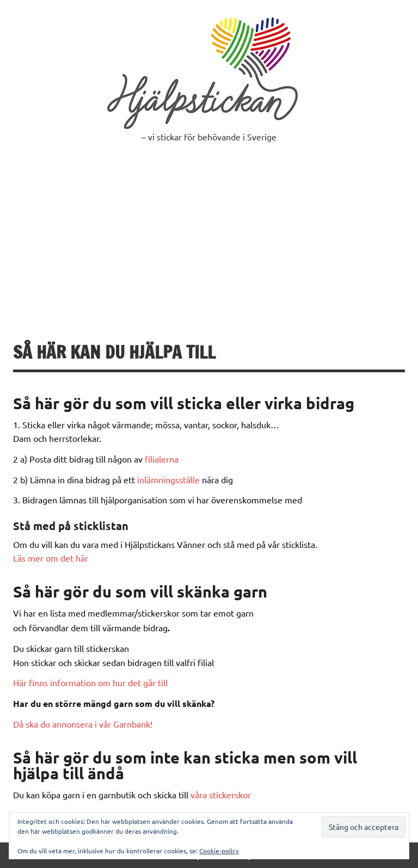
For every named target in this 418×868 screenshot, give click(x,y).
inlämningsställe (168, 479)
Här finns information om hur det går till (90, 682)
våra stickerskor (221, 795)
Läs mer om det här (51, 558)
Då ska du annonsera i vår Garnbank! (83, 724)
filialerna (162, 459)
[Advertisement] (209, 240)
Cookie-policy (219, 851)
